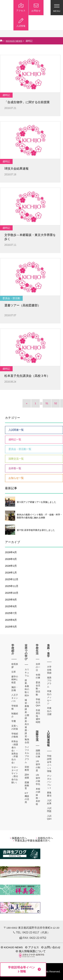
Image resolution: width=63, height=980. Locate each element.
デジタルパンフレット (49, 782)
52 (56, 403)
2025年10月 (12, 593)
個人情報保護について (31, 951)
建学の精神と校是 (15, 680)
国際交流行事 (38, 754)
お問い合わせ (51, 947)
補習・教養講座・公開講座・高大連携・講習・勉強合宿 (27, 721)
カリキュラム (27, 673)
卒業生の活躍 (49, 711)
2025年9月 (11, 600)
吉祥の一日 (38, 667)
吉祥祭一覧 (15, 468)
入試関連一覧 (16, 430)
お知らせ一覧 (16, 478)
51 (47, 403)
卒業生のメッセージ (49, 697)
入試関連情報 (48, 739)
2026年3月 (11, 559)
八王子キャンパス (15, 698)
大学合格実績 (49, 670)
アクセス (32, 947)
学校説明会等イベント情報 (22, 969)
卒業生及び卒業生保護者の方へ (32, 841)
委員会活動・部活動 (38, 689)
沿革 (14, 672)
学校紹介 (13, 649)
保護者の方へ (18, 838)
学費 (14, 721)
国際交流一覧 (16, 459)
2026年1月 (11, 573)
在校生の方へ (45, 838)
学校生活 (37, 649)
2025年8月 (11, 606)
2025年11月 (12, 586)
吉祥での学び (26, 652)
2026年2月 (11, 566)
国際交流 (37, 736)
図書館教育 (27, 786)
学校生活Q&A (38, 702)
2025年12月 (12, 579)
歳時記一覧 (15, 439)
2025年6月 (11, 620)
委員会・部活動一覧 (20, 449)
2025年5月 (11, 627)
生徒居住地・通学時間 (38, 716)
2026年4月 (11, 552)
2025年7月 (11, 613)
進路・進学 (48, 651)
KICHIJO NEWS (14, 41)
